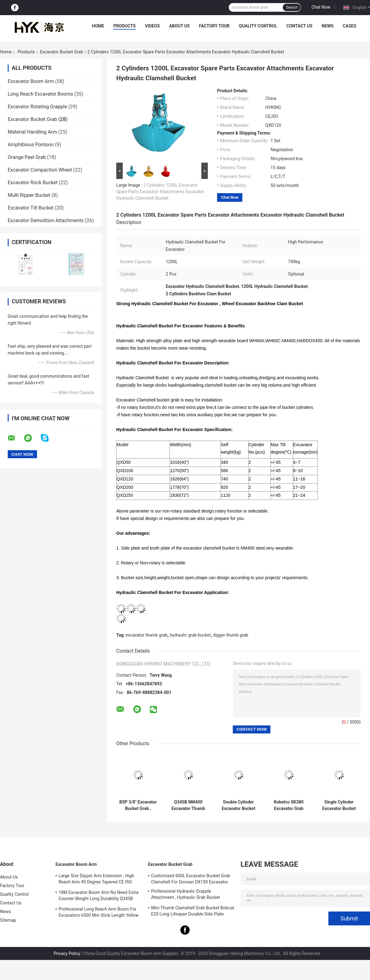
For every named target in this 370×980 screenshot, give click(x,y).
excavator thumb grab (147, 635)
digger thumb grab (231, 635)
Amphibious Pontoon (31, 145)
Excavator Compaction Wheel (40, 170)
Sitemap (8, 920)
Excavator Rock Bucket (33, 183)
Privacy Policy (67, 953)
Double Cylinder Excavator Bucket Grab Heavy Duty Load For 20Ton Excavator (238, 805)
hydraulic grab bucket (190, 635)
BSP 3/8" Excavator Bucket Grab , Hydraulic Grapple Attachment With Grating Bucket (138, 805)
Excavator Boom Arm (31, 81)
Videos (152, 26)
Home (98, 26)
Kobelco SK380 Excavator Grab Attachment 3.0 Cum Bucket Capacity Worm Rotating (289, 805)
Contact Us (299, 26)
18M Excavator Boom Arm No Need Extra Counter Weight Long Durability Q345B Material (99, 896)
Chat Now (321, 7)
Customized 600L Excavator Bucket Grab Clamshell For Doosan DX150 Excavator (191, 879)
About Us (179, 26)
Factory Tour (214, 26)
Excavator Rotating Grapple (37, 107)
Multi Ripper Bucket (29, 195)
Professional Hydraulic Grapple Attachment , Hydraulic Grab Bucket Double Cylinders (185, 895)
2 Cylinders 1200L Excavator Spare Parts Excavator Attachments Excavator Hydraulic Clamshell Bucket (160, 192)
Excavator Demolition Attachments (46, 220)
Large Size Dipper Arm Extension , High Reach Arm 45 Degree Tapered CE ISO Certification (96, 880)
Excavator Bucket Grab (61, 52)
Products (125, 26)
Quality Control (258, 26)
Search (292, 7)
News (328, 26)
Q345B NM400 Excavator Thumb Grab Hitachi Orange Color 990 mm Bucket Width (188, 805)
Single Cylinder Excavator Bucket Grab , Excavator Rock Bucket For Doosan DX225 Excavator (339, 805)
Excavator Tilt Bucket (31, 208)
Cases (350, 26)
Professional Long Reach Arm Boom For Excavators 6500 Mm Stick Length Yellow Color (99, 913)
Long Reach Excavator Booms (40, 94)
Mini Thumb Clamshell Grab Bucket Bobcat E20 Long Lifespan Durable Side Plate (193, 911)
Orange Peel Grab (27, 157)
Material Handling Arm (32, 132)
